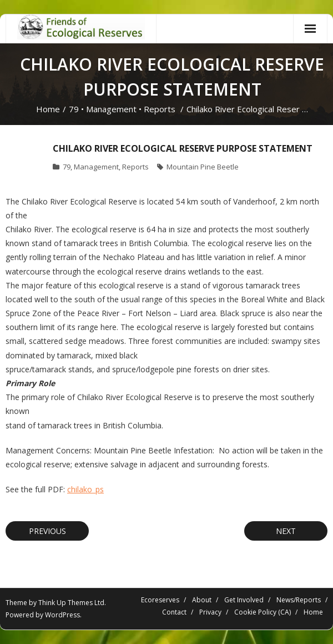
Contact (174, 612)
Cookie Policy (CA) (263, 612)
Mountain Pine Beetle (203, 167)
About (202, 600)
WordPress (62, 615)
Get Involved (244, 600)
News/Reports (299, 600)
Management (111, 109)
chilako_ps (85, 489)
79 (74, 109)
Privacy (210, 612)
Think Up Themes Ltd (71, 603)
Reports (160, 109)
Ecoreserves (160, 600)
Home (48, 109)
